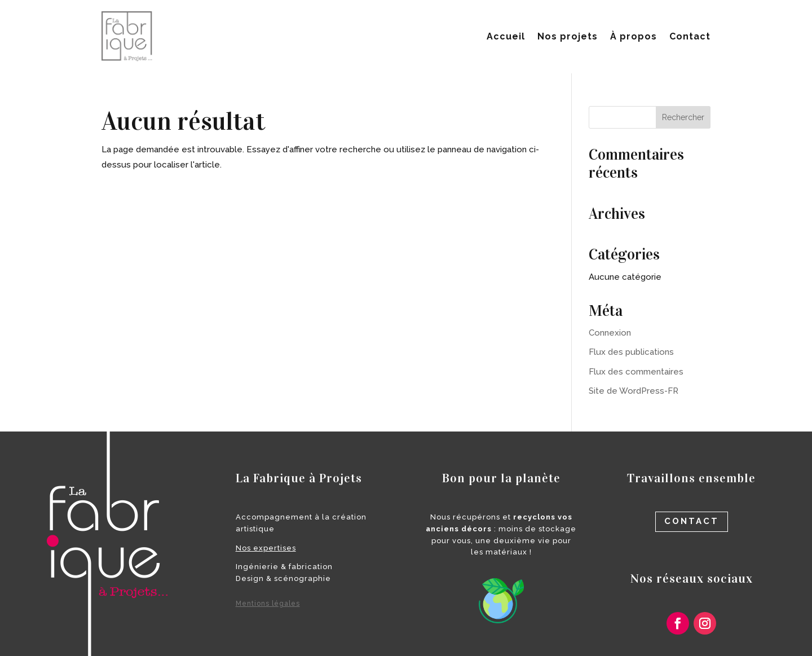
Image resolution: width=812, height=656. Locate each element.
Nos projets (568, 36)
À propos (634, 36)
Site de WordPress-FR (634, 391)
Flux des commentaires (636, 372)
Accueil (506, 36)
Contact (690, 36)
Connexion (610, 333)
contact (692, 521)
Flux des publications (631, 352)
